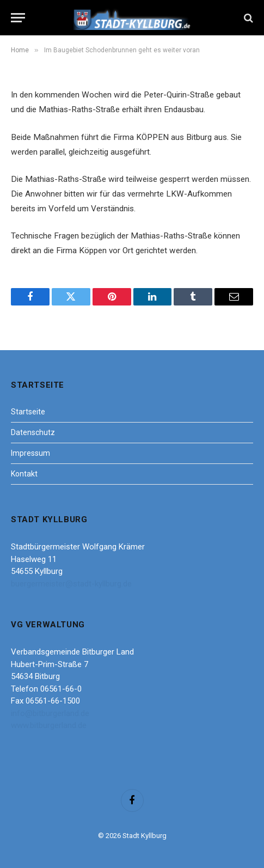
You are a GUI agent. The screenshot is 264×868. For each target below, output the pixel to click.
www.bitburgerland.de (49, 725)
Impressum (30, 453)
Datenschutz (33, 432)
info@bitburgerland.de (50, 713)
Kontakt (24, 474)
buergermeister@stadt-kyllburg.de (71, 584)
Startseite (28, 412)
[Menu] (18, 18)
